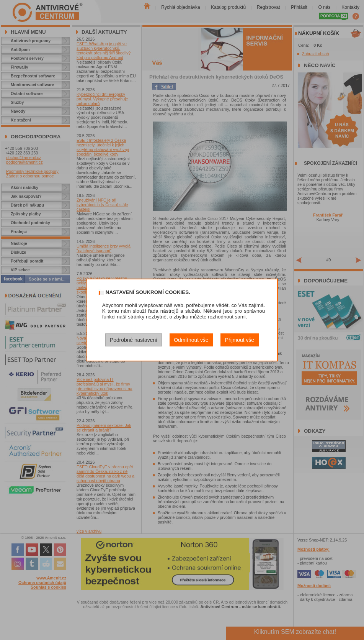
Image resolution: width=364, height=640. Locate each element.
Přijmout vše (240, 340)
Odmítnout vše (191, 340)
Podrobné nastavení (134, 340)
